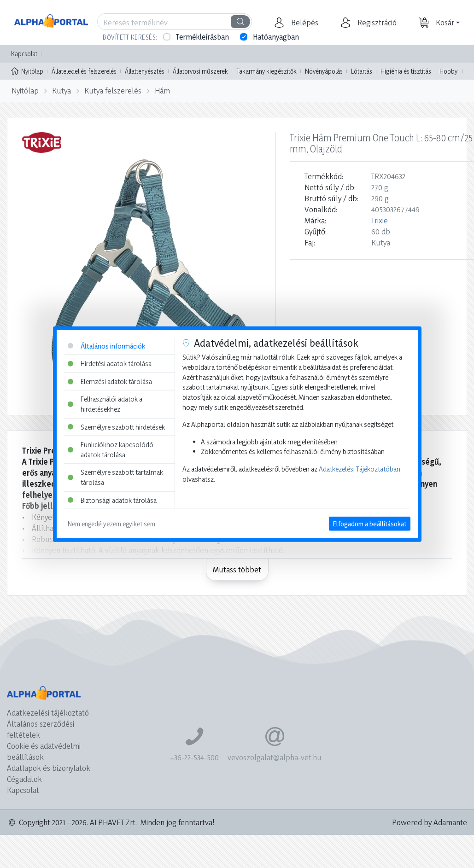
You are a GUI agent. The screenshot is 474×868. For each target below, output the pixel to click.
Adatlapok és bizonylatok (49, 768)
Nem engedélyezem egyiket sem (111, 524)
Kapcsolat (24, 54)
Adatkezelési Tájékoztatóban (360, 469)
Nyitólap (27, 70)
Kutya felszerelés (113, 90)
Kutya (61, 90)
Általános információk (106, 346)
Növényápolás (324, 71)
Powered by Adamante (430, 822)
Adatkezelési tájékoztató (48, 713)
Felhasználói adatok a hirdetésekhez (105, 404)
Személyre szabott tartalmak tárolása (115, 477)
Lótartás (362, 71)
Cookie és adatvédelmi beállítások (44, 751)
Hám (162, 90)
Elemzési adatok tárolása (110, 381)
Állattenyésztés (145, 71)
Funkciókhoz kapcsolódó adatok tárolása (111, 450)
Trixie (380, 220)
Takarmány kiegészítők (266, 71)
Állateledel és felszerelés (84, 71)
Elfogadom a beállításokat (370, 524)
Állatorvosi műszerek (200, 71)
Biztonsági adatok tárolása (112, 500)
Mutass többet (237, 569)
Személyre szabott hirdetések (116, 427)
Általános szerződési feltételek (41, 729)
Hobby (448, 71)
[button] (304, 23)
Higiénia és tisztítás (406, 71)
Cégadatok (24, 779)
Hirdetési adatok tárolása (110, 364)
